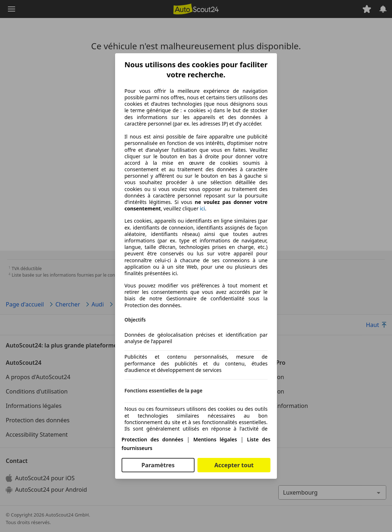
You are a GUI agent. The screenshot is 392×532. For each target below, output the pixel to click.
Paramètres (158, 465)
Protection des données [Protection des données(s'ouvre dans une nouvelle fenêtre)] (152, 439)
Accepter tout (234, 465)
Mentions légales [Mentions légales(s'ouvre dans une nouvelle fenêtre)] (215, 439)
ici (202, 209)
